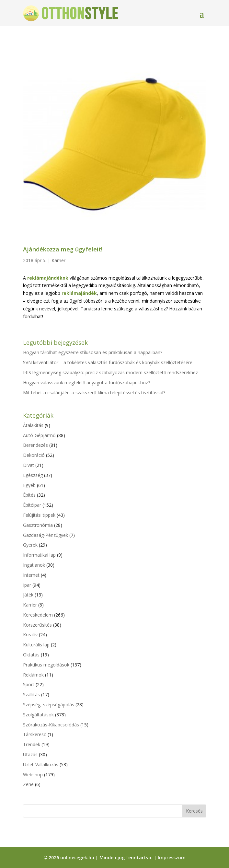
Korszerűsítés (37, 625)
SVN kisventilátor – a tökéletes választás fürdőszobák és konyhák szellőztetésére (108, 362)
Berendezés (35, 445)
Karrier (58, 260)
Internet (31, 575)
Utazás (30, 754)
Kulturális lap (36, 645)
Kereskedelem (38, 615)
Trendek (32, 744)
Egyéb (29, 485)
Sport (29, 684)
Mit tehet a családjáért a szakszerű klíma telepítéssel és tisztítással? (94, 393)
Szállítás (31, 694)
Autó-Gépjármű (39, 435)
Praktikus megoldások (46, 665)
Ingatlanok (34, 565)
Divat (29, 465)
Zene (28, 784)
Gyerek (30, 545)
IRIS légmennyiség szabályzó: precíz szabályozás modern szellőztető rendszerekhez (110, 372)
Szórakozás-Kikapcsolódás (51, 725)
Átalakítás (33, 425)
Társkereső (35, 734)
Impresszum (172, 857)
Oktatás (31, 655)
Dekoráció (34, 455)
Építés (29, 495)
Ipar (27, 585)
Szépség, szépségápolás (49, 705)
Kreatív (30, 635)
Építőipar (32, 505)
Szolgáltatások (38, 715)
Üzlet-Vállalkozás (41, 764)
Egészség (33, 475)
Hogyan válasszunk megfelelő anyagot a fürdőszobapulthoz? (86, 382)
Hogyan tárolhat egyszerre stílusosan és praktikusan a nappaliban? (93, 352)
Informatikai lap (39, 555)
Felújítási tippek (39, 515)
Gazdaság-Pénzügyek (46, 535)
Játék (28, 595)
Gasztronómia (38, 525)
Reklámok (33, 675)
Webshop (33, 775)
